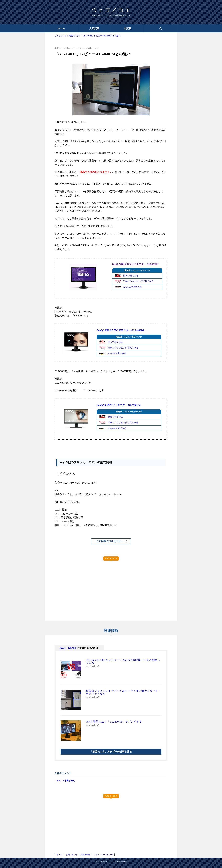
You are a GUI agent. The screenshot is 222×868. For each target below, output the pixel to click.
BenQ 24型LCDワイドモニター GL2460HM (120, 330)
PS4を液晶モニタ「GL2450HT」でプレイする (114, 722)
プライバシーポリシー (103, 855)
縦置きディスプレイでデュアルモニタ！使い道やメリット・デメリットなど (123, 692)
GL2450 (72, 648)
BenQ (63, 648)
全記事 (127, 28)
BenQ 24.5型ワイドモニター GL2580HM (119, 405)
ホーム (61, 28)
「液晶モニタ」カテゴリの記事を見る (111, 752)
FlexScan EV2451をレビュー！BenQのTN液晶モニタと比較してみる (123, 661)
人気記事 (94, 28)
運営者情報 (86, 855)
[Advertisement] (111, 584)
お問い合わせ (72, 855)
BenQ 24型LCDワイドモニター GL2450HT (135, 264)
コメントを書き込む (66, 781)
